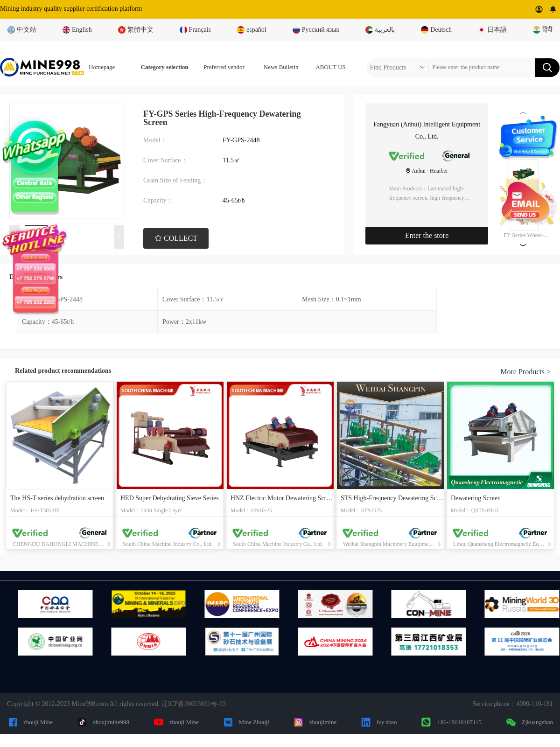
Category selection (165, 67)
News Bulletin (281, 67)
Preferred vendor (224, 67)
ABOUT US (330, 67)
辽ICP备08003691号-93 (194, 704)
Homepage (102, 67)
